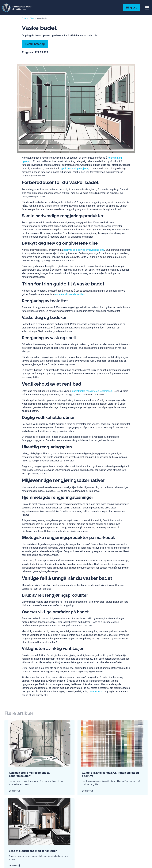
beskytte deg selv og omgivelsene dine (84, 250)
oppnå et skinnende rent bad (70, 294)
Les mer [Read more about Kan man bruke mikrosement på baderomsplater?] (15, 791)
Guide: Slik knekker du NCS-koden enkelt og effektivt (110, 774)
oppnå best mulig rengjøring (74, 168)
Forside (25, 18)
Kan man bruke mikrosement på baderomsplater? (29, 774)
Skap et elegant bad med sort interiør (33, 851)
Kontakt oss (96, 691)
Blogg (32, 18)
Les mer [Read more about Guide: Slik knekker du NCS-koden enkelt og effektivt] (88, 791)
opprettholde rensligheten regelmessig (92, 391)
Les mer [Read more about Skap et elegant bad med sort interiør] (15, 866)
